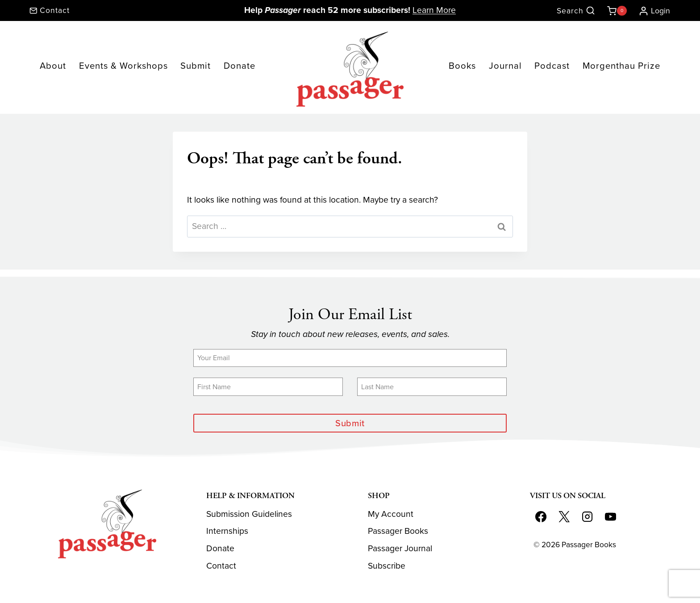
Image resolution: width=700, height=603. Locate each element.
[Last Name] (432, 387)
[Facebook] (541, 517)
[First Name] (268, 387)
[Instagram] (587, 517)
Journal (505, 66)
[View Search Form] (576, 11)
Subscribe (387, 566)
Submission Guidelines (249, 514)
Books (462, 66)
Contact (221, 566)
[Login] (651, 11)
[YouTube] (610, 517)
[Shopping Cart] (615, 11)
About (53, 66)
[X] (564, 517)
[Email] (350, 358)
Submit (196, 66)
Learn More (434, 10)
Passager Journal (400, 548)
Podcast (552, 66)
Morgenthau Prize (621, 66)
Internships (227, 531)
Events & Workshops (123, 66)
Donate (240, 66)
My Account (391, 514)
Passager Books (398, 531)
